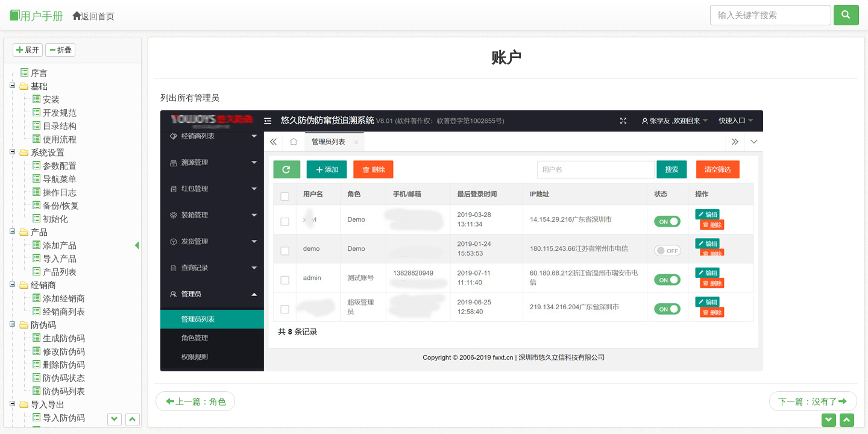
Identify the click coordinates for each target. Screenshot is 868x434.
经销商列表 (64, 312)
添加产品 (60, 245)
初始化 (55, 219)
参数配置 (60, 166)
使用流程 (60, 139)
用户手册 (36, 16)
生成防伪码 (64, 338)
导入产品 (60, 259)
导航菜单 (60, 179)
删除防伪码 (64, 365)
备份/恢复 (61, 206)
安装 (51, 99)
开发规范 (60, 113)
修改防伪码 (64, 351)
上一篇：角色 (196, 401)
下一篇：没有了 (813, 401)
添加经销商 (64, 298)
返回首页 (93, 16)
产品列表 (60, 272)
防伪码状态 (64, 378)
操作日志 (60, 192)
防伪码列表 (64, 391)
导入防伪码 (64, 418)
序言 (39, 73)
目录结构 (60, 126)
